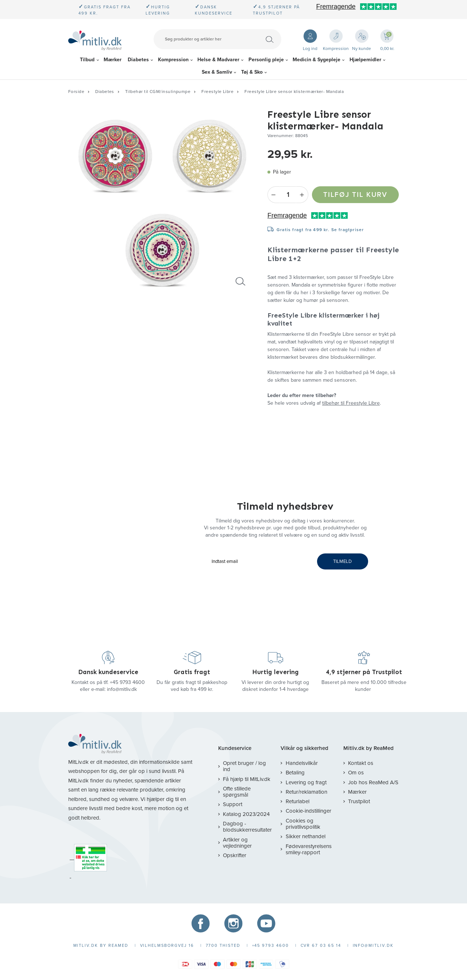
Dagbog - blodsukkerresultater (247, 827)
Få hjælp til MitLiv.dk (247, 779)
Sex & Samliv (217, 72)
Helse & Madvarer (218, 60)
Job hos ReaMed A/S (373, 782)
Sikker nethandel (306, 836)
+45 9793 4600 (127, 682)
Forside (76, 92)
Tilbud (87, 60)
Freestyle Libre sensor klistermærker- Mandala (294, 92)
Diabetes (138, 60)
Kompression (173, 60)
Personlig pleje (266, 60)
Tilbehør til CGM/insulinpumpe (158, 92)
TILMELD (342, 561)
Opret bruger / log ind (244, 766)
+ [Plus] (302, 195)
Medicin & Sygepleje (317, 60)
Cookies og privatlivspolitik (303, 824)
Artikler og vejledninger (237, 843)
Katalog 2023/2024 (246, 814)
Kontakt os (361, 763)
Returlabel (298, 801)
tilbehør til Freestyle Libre (351, 403)
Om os (356, 773)
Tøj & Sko (252, 72)
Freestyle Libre (217, 92)
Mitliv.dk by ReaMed (368, 748)
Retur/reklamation (306, 792)
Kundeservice (235, 748)
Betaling (295, 773)
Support (233, 804)
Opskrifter (235, 855)
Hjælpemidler (365, 60)
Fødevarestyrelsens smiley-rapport (309, 849)
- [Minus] (273, 195)
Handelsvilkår (302, 763)
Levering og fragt (306, 782)
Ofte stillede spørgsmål (237, 792)
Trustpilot (359, 801)
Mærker (113, 60)
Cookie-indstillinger (308, 811)
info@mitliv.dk (122, 689)
